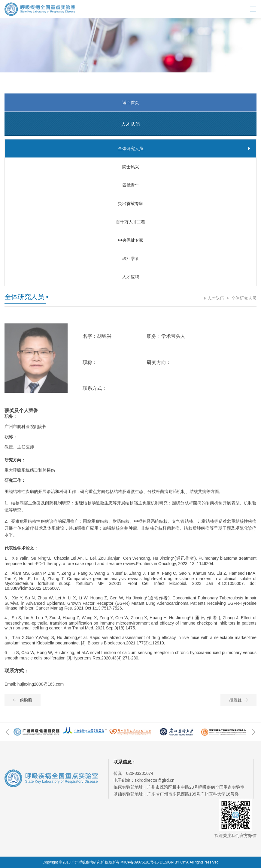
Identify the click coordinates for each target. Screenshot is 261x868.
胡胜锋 (238, 704)
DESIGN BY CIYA (174, 862)
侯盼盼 (23, 704)
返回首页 (131, 102)
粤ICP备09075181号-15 (140, 862)
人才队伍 (216, 298)
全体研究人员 (243, 298)
